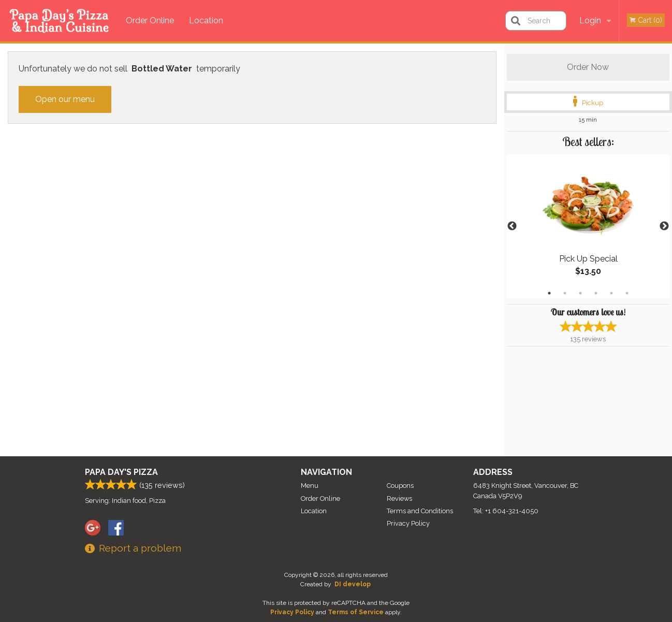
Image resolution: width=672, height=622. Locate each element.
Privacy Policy (408, 523)
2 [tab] (565, 293)
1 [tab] (549, 293)
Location (206, 20)
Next (664, 226)
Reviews (399, 498)
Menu (310, 486)
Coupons (400, 486)
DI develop (353, 584)
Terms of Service (356, 612)
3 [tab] (580, 293)
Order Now (588, 67)
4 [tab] (596, 293)
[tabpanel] (588, 226)
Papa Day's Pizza (121, 472)
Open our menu (65, 99)
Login (590, 20)
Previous (512, 226)
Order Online (150, 20)
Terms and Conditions (420, 511)
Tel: (506, 511)
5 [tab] (611, 293)
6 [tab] (627, 293)
